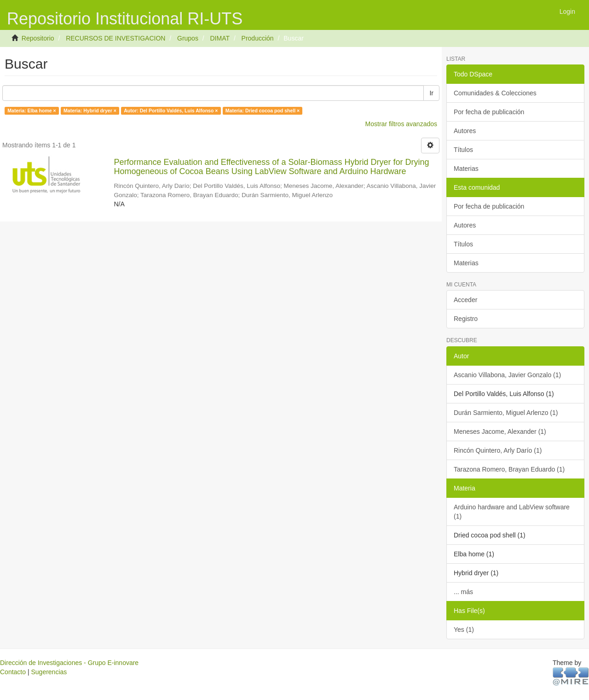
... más (463, 592)
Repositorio (38, 38)
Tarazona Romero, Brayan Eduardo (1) (509, 469)
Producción (258, 38)
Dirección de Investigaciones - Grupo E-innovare (69, 663)
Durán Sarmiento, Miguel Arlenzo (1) (506, 413)
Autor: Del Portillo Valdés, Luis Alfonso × (171, 111)
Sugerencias (49, 672)
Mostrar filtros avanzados (401, 124)
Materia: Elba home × (32, 111)
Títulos (463, 150)
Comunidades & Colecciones (495, 93)
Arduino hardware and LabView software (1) (512, 512)
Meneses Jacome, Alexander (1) (500, 432)
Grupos (188, 38)
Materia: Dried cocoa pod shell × (263, 111)
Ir (431, 93)
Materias (466, 169)
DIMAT (220, 38)
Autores (465, 131)
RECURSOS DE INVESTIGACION (115, 38)
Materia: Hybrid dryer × (90, 111)
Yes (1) (464, 630)
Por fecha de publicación (489, 112)
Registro (466, 319)
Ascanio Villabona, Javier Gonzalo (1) (507, 375)
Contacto (13, 672)
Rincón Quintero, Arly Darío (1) (498, 450)
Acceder (465, 300)
